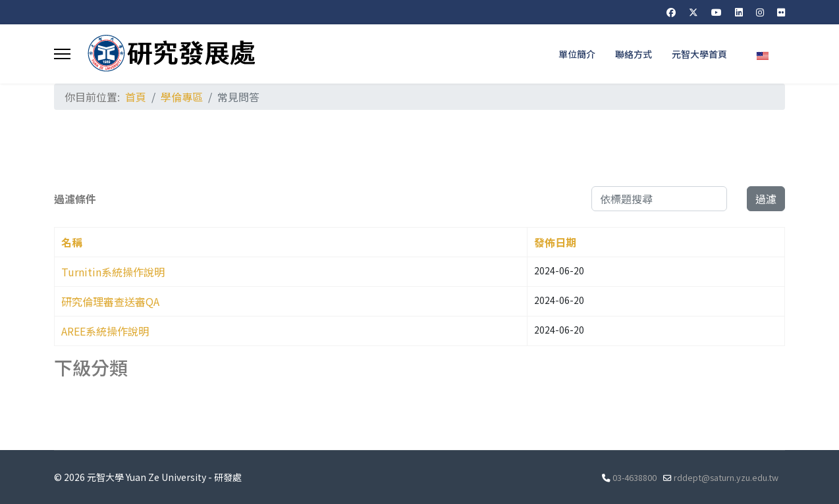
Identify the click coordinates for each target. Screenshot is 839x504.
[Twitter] (693, 12)
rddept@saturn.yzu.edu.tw (726, 477)
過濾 (766, 199)
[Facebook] (671, 12)
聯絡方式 (634, 54)
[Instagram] (760, 12)
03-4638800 (635, 477)
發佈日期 (555, 242)
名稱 (72, 242)
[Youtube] (717, 12)
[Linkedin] (739, 12)
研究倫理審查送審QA (110, 301)
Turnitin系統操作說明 (113, 272)
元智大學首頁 (699, 54)
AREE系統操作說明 (105, 331)
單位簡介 (577, 54)
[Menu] (62, 54)
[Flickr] (781, 12)
